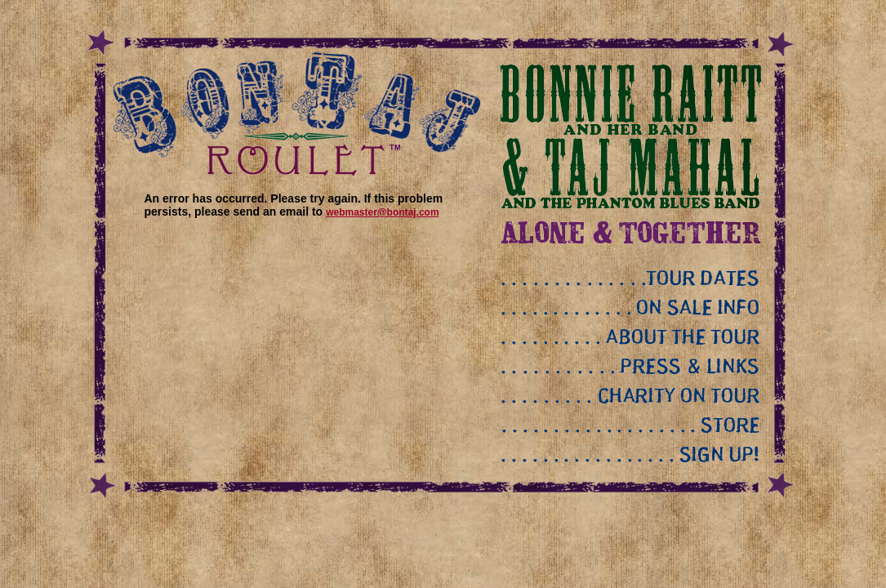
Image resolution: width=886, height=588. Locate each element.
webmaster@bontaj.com (382, 212)
